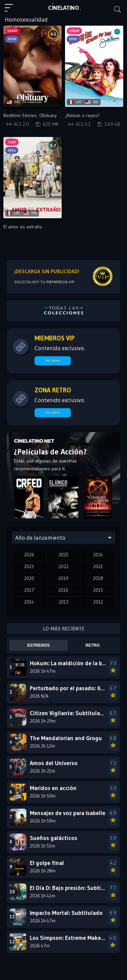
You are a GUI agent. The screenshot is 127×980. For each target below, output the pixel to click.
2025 (63, 555)
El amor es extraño (23, 227)
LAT (63, 8)
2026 (29, 555)
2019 (63, 578)
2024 (98, 555)
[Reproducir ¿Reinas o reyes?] (94, 66)
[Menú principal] (12, 11)
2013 (63, 602)
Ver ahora (53, 361)
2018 (98, 578)
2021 (98, 566)
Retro (92, 645)
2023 (29, 566)
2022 (63, 566)
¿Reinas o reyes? (82, 115)
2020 (29, 578)
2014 (29, 602)
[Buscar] (118, 9)
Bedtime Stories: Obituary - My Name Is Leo (48, 115)
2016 (63, 590)
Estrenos (39, 645)
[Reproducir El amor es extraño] (33, 178)
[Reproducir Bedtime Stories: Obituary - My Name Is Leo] (33, 66)
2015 (98, 590)
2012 (98, 602)
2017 (29, 590)
